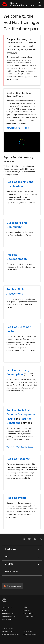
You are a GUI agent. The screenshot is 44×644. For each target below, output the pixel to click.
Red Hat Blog (28, 613)
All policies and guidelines (11, 635)
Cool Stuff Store (29, 616)
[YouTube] (29, 540)
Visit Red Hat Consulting (26, 447)
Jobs (25, 607)
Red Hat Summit (7, 619)
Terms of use (28, 632)
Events (4, 610)
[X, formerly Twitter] (41, 539)
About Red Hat (7, 607)
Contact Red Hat (8, 613)
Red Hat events (16, 498)
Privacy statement (8, 632)
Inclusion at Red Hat (9, 616)
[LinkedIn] (24, 540)
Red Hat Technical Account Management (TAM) (21, 414)
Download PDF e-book (18, 128)
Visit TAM (11, 447)
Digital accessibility (30, 635)
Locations (27, 610)
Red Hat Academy (18, 459)
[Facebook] (35, 540)
